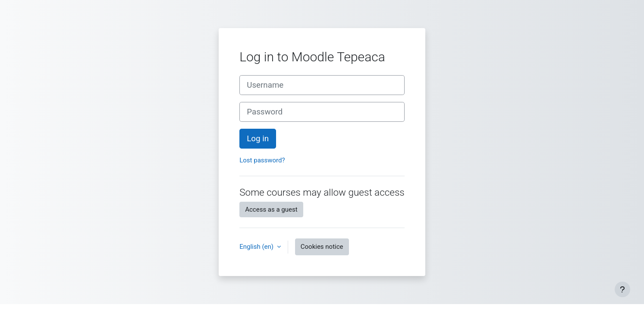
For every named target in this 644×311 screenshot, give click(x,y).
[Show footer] (622, 289)
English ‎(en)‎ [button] (257, 247)
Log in (258, 139)
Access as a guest (271, 209)
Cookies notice (322, 247)
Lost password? (262, 160)
